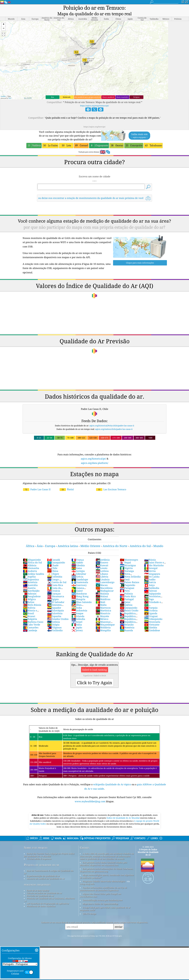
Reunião (127, 619)
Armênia (30, 577)
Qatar (125, 597)
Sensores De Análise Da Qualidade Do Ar (46, 873)
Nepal (125, 557)
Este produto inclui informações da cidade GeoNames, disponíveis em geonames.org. (106, 865)
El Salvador (56, 597)
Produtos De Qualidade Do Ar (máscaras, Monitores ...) (49, 894)
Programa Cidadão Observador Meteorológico (104, 876)
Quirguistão (129, 602)
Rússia (150, 554)
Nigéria (126, 563)
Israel (77, 616)
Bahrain (30, 588)
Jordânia (103, 554)
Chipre (53, 568)
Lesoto (101, 563)
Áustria (29, 582)
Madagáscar (105, 585)
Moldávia (103, 622)
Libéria (102, 571)
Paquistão (128, 580)
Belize (29, 597)
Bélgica (29, 594)
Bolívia (29, 602)
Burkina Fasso (33, 616)
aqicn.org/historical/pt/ (93, 453)
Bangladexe (32, 591)
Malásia (102, 588)
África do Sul (32, 557)
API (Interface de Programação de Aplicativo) (48, 898)
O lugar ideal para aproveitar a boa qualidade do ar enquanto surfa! (105, 903)
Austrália (30, 580)
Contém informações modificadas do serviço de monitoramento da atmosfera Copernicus (103, 883)
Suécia (150, 577)
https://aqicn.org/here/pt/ (94, 121)
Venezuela (152, 616)
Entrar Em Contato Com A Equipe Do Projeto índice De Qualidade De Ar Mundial (49, 849)
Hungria (78, 594)
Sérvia (150, 565)
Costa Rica (55, 580)
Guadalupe (80, 574)
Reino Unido (129, 605)
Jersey (77, 625)
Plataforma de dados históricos (41, 901)
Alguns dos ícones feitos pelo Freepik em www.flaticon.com (100, 890)
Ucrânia (151, 605)
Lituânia (103, 574)
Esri (10, 93)
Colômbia (55, 571)
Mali (100, 597)
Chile (52, 563)
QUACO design (89, 908)
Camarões (31, 622)
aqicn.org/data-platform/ (95, 457)
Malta (101, 599)
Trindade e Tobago (153, 598)
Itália (77, 619)
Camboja (30, 625)
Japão (77, 622)
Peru (125, 585)
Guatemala (80, 577)
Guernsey (79, 580)
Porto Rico (128, 591)
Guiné (77, 585)
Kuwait (102, 560)
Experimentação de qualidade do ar (43, 870)
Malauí (102, 591)
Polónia (126, 588)
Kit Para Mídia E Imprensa (39, 853)
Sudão (150, 574)
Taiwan (151, 585)
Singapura (152, 568)
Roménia (127, 622)
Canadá (54, 554)
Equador (54, 602)
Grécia (77, 571)
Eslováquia (55, 605)
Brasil (28, 608)
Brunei (29, 611)
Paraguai (127, 582)
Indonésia (79, 605)
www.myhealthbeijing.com (90, 796)
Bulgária (30, 613)
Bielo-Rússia (32, 599)
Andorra (30, 565)
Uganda (151, 608)
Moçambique (105, 619)
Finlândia (55, 625)
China (53, 565)
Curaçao (54, 588)
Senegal (151, 563)
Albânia (30, 560)
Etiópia (53, 619)
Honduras (79, 588)
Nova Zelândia (130, 571)
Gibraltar (79, 568)
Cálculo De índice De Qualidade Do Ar (44, 888)
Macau (102, 580)
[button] (4, 19)
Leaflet (3, 91)
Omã (125, 574)
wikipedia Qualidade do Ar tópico (112, 779)
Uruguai (151, 611)
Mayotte (102, 611)
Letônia (102, 565)
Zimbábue (152, 625)
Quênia (126, 599)
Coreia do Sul (57, 577)
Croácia (54, 585)
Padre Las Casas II (37, 484)
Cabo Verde (32, 619)
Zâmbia (151, 622)
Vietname (152, 619)
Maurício (103, 608)
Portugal (127, 594)
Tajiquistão (152, 588)
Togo (149, 594)
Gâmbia (78, 560)
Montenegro (129, 554)
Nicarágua (128, 560)
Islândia (78, 613)
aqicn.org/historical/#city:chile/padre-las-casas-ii (112, 420)
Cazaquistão (56, 557)
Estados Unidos (58, 613)
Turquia (151, 602)
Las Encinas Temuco (111, 484)
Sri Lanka (152, 571)
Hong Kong (80, 591)
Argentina (31, 574)
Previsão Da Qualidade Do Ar (40, 890)
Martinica (103, 605)
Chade (53, 560)
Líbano (102, 568)
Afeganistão (32, 554)
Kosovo (102, 557)
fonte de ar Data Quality (38, 885)
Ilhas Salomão (82, 597)
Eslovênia (55, 608)
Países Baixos (130, 577)
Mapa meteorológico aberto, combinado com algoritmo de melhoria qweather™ (107, 871)
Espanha (54, 611)
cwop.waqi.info (87, 878)
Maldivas (103, 594)
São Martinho (154, 560)
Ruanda (126, 625)
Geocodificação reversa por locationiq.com (103, 895)
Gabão (77, 557)
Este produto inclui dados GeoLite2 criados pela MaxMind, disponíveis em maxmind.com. (103, 858)
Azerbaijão (31, 585)
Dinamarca (56, 591)
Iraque (77, 608)
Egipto (53, 594)
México (102, 613)
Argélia (29, 571)
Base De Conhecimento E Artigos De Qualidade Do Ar (49, 866)
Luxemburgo (105, 577)
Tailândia (152, 582)
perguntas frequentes (37, 879)
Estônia (54, 616)
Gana (77, 563)
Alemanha (31, 563)
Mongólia (103, 625)
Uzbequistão (153, 613)
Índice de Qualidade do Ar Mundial (123, 812)
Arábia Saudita (34, 568)
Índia (77, 602)
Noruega (127, 565)
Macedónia (104, 582)
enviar (119, 921)
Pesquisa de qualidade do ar (41, 859)
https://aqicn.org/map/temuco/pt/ (94, 100)
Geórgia (78, 565)
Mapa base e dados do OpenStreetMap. (100, 898)
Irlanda (78, 611)
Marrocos (103, 602)
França (78, 554)
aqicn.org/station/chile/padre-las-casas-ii (114, 424)
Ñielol (67, 484)
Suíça (149, 580)
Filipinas (54, 622)
